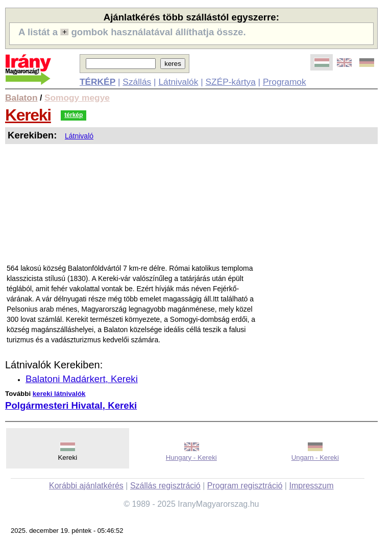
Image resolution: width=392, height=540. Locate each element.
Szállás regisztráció (165, 486)
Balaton (21, 98)
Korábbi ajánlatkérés (86, 486)
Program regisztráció (245, 486)
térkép (73, 115)
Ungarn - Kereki (315, 457)
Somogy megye (77, 98)
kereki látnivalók (59, 394)
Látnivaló (79, 136)
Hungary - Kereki (191, 457)
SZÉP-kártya (231, 82)
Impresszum (311, 486)
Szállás (137, 82)
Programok (285, 82)
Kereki (28, 115)
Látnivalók (178, 82)
